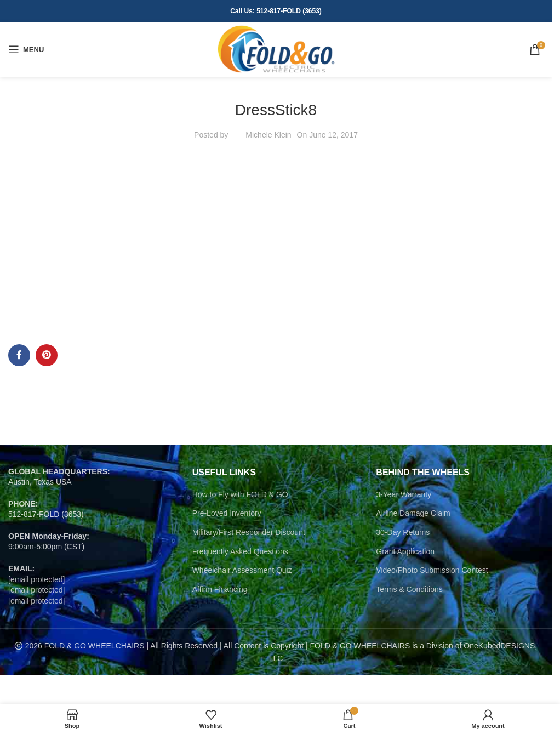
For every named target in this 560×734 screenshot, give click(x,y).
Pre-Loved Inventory (227, 513)
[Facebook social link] (19, 355)
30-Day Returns (403, 532)
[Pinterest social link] (47, 355)
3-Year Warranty (404, 494)
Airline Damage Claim (413, 513)
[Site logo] (276, 49)
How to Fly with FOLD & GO (240, 494)
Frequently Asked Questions (240, 551)
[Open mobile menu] (26, 49)
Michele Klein (268, 135)
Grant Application (405, 551)
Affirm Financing (220, 589)
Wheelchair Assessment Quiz (242, 570)
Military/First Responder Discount (249, 532)
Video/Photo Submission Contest (432, 570)
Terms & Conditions (409, 589)
